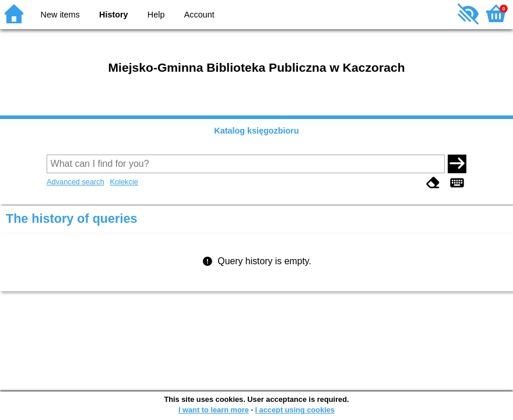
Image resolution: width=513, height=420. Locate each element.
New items (60, 15)
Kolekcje (124, 182)
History (114, 15)
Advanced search (75, 182)
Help (156, 15)
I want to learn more (214, 410)
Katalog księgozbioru (256, 131)
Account (199, 15)
